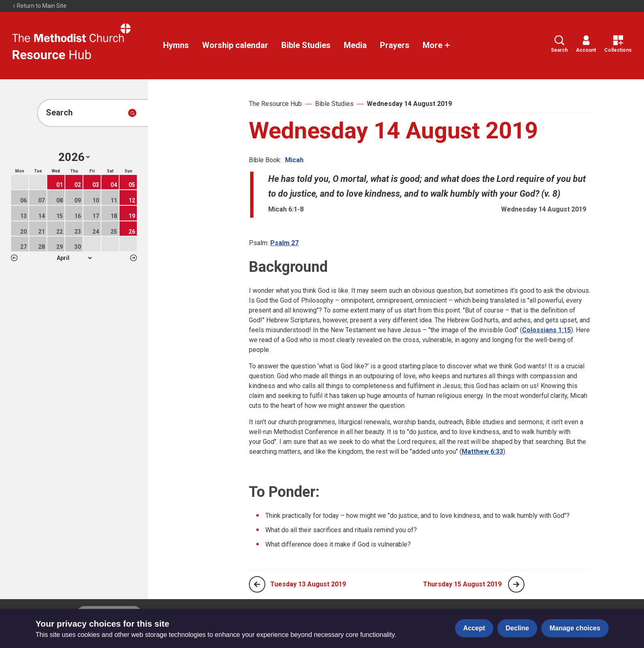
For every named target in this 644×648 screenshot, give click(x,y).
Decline (517, 628)
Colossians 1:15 (546, 330)
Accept (474, 628)
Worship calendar (235, 45)
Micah (294, 160)
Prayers (395, 45)
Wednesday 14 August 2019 (409, 104)
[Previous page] (257, 584)
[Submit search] (132, 113)
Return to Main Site (39, 6)
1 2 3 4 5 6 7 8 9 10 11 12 (74, 258)
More (437, 45)
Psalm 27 (284, 243)
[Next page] (516, 584)
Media (355, 45)
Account (586, 44)
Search (559, 44)
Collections (618, 44)
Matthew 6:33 (482, 452)
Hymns (176, 45)
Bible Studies (306, 45)
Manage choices (575, 628)
